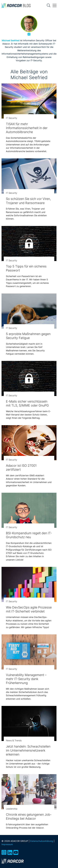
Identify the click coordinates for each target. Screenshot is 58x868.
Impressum (7, 844)
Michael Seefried (11, 40)
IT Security (12, 118)
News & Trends (14, 740)
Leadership (12, 809)
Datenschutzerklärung (42, 841)
